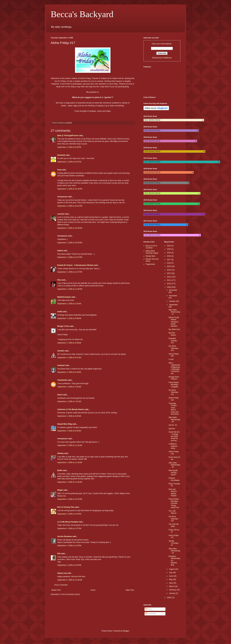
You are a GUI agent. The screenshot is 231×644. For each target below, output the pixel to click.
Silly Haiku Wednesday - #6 (174, 420)
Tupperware (150, 264)
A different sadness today (173, 446)
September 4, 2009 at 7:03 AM (69, 387)
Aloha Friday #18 (173, 453)
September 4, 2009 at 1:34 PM (69, 514)
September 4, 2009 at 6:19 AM (69, 372)
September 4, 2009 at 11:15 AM (70, 445)
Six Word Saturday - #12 (174, 519)
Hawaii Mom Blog (65, 424)
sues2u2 (61, 214)
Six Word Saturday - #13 (174, 392)
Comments (150, 614)
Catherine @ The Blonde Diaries (71, 409)
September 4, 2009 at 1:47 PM (69, 528)
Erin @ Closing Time (66, 507)
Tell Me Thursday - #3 (174, 543)
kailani (60, 251)
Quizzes (172, 429)
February (173, 590)
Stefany (60, 453)
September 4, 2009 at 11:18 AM (70, 462)
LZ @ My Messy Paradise (68, 522)
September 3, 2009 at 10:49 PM (70, 228)
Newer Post (56, 590)
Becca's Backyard (82, 14)
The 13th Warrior (173, 512)
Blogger (126, 631)
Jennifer (61, 351)
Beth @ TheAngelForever (68, 136)
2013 (169, 273)
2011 (169, 280)
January (172, 593)
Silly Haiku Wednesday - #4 (174, 551)
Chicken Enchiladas (174, 479)
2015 (169, 266)
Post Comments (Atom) (71, 594)
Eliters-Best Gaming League (152, 252)
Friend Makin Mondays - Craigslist (174, 385)
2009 (169, 287)
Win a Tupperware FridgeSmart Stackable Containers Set (174, 368)
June (171, 576)
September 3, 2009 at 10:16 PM (70, 189)
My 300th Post (174, 329)
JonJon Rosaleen (65, 536)
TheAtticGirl (62, 380)
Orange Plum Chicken (174, 378)
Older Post (130, 590)
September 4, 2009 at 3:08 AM (69, 318)
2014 (169, 270)
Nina (59, 280)
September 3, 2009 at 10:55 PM (70, 243)
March (172, 586)
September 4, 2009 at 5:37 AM (69, 358)
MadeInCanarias (64, 297)
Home (93, 590)
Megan (60, 490)
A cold (171, 359)
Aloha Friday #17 (173, 536)
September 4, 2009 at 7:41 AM (69, 401)
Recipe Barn (151, 256)
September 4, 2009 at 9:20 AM (69, 431)
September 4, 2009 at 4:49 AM (69, 343)
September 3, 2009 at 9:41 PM (69, 162)
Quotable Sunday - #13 (173, 341)
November (173, 296)
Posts (148, 609)
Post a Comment (61, 585)
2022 (169, 246)
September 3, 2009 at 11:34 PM (70, 289)
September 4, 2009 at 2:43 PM (69, 546)
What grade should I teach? (173, 473)
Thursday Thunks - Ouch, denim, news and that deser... (174, 409)
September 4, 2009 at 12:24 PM (70, 499)
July (171, 573)
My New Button (172, 334)
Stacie (60, 395)
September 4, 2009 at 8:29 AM (69, 416)
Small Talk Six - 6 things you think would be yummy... (174, 436)
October (172, 301)
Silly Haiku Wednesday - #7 (174, 312)
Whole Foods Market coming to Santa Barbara (174, 322)
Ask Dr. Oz (173, 425)
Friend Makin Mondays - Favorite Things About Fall (174, 503)
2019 (169, 253)
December (173, 290)
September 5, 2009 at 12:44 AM (70, 580)
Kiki (59, 554)
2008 (169, 598)
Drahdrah (61, 155)
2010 (169, 284)
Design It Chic (63, 326)
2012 (169, 277)
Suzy (59, 170)
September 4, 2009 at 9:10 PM (69, 565)
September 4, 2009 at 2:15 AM (69, 304)
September (173, 305)
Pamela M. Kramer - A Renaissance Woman (75, 265)
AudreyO (61, 365)
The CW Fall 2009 (173, 525)
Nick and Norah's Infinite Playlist (173, 492)
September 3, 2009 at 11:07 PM (70, 257)
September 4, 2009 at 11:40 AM (70, 482)
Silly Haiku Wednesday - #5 (174, 465)
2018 (169, 256)
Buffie (60, 470)
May (171, 579)
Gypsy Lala (62, 573)
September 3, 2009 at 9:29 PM (69, 147)
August (172, 569)
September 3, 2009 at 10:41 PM (70, 206)
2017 (169, 260)
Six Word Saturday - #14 (174, 348)
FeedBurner (167, 58)
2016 (169, 263)
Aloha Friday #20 (173, 355)
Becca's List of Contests (151, 247)
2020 (169, 249)
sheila (60, 312)
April (171, 583)
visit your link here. (78, 577)
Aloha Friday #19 (173, 399)
